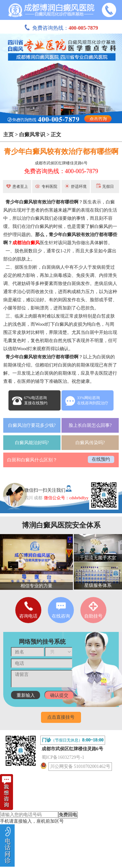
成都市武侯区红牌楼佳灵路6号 (61, 163)
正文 (56, 135)
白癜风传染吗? (90, 443)
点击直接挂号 (61, 717)
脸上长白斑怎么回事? (90, 425)
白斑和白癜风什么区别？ (32, 460)
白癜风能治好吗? (32, 443)
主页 (8, 135)
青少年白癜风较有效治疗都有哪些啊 (61, 151)
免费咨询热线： (61, 28)
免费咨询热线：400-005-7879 (61, 171)
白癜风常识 (32, 135)
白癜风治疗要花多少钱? (32, 425)
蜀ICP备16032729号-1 (63, 757)
